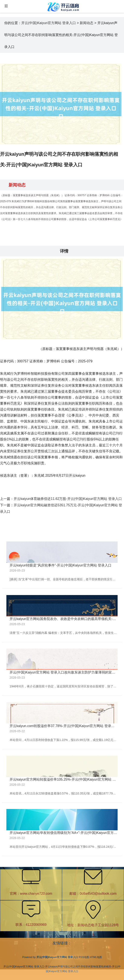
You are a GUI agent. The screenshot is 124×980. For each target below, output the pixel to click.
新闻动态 (87, 23)
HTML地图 (96, 957)
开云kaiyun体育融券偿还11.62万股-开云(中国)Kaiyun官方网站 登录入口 (68, 499)
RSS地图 (84, 957)
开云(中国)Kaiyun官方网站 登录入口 (49, 23)
